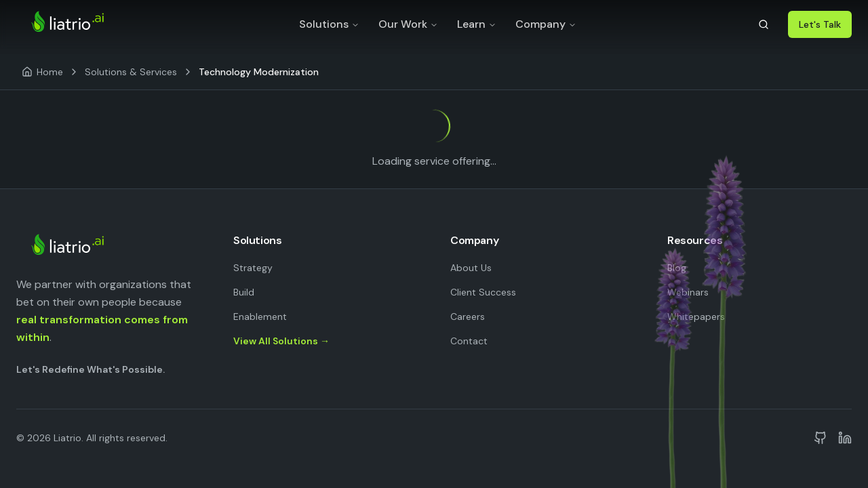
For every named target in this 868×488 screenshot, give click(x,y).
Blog (677, 268)
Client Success (483, 292)
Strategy (253, 268)
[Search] (764, 24)
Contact (469, 341)
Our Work (408, 24)
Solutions (329, 24)
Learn (477, 24)
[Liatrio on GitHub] (821, 438)
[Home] (42, 72)
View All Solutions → (281, 341)
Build (244, 292)
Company (546, 24)
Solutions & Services (131, 72)
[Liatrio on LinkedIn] (845, 438)
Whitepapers (696, 317)
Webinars (688, 292)
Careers (468, 317)
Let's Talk (820, 24)
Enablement (260, 317)
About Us (471, 268)
